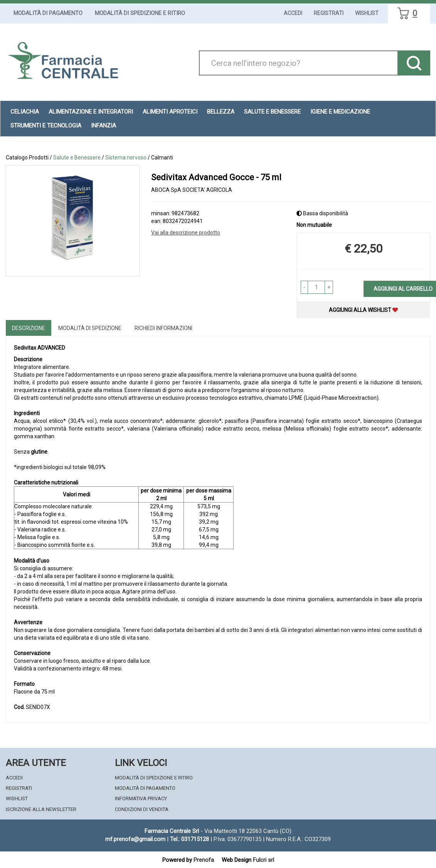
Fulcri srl (263, 860)
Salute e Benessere (77, 158)
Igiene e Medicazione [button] (340, 112)
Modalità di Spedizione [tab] (90, 328)
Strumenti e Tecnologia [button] (46, 126)
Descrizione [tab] (29, 328)
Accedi (293, 13)
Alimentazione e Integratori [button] (91, 112)
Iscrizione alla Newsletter (41, 809)
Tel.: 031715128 (189, 839)
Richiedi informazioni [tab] (163, 328)
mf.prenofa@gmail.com (135, 839)
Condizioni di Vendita (142, 809)
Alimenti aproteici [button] (170, 112)
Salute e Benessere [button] (272, 112)
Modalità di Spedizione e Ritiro (140, 13)
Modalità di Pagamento (48, 13)
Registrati (329, 13)
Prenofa (204, 860)
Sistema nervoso (126, 158)
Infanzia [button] (104, 126)
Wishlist (367, 13)
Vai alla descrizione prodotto (186, 233)
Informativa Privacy (141, 798)
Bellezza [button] (221, 112)
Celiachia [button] (25, 112)
